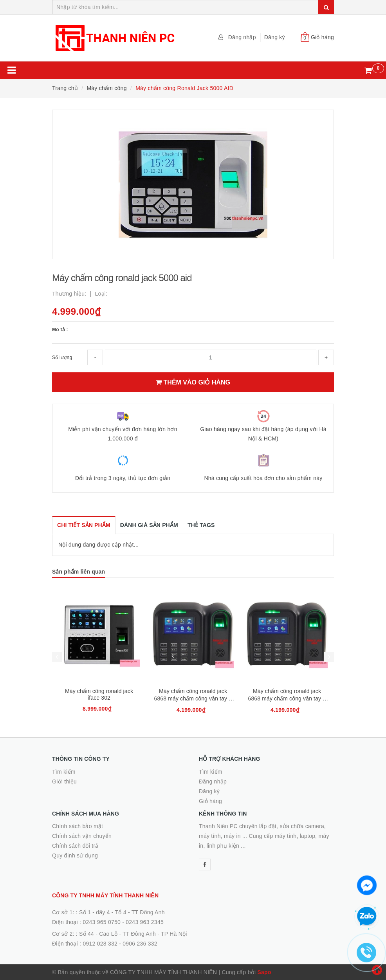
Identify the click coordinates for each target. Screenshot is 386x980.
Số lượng (62, 357)
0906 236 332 (140, 944)
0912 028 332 (100, 944)
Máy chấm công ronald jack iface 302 (99, 694)
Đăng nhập (242, 37)
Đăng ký (275, 37)
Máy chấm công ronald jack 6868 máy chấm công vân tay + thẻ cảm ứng (193, 698)
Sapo (264, 972)
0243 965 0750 (102, 922)
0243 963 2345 (145, 922)
